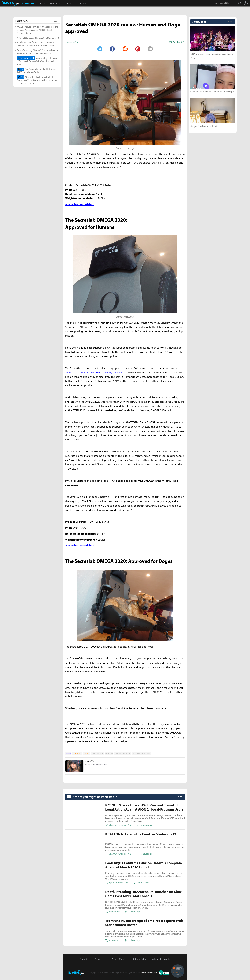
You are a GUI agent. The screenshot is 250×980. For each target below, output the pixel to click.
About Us (84, 959)
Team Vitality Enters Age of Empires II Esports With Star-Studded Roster (37, 61)
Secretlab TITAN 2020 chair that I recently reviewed (94, 372)
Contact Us (100, 959)
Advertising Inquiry (161, 959)
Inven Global (11, 3)
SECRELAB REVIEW (97, 754)
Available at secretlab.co (80, 204)
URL (150, 49)
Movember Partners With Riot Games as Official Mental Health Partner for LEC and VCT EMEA (37, 80)
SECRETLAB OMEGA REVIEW (141, 754)
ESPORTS (87, 754)
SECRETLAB (109, 754)
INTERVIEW (55, 3)
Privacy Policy (140, 959)
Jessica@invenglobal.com (97, 764)
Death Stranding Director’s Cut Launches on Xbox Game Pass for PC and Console (37, 52)
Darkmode (219, 3)
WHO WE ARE (28, 3)
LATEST (42, 3)
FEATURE (82, 3)
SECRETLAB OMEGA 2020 (123, 754)
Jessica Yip (90, 761)
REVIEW (68, 754)
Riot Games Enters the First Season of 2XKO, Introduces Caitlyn (38, 71)
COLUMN (69, 3)
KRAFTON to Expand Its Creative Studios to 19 (38, 38)
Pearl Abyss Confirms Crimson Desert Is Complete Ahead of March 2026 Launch (36, 44)
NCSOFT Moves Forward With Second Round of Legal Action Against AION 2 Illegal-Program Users (37, 30)
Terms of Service (119, 959)
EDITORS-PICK (77, 754)
